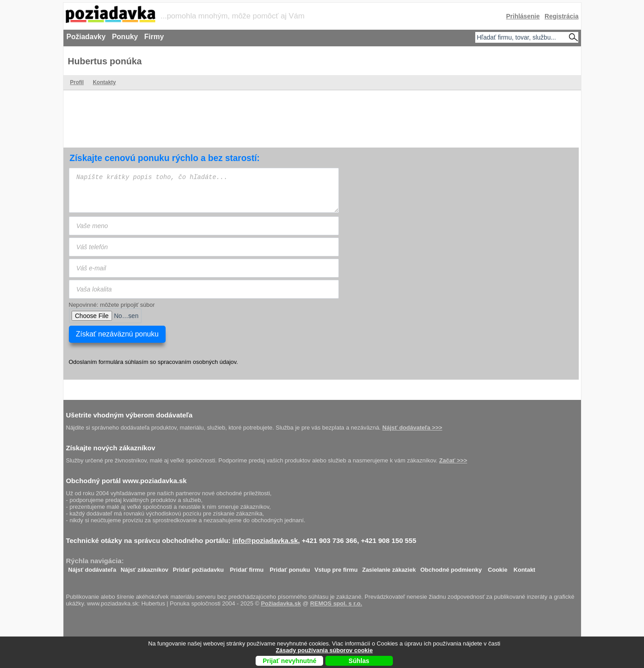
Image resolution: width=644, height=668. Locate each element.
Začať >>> (453, 460)
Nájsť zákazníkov (144, 567)
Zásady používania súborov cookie (324, 650)
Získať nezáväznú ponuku (117, 334)
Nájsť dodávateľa (92, 567)
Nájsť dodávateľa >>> (412, 428)
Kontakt (524, 567)
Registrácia (561, 16)
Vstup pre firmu (336, 567)
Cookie (498, 567)
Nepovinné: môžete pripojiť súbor (112, 305)
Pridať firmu (247, 567)
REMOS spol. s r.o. (336, 603)
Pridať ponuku (290, 567)
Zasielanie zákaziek (389, 567)
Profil (77, 82)
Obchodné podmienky (451, 567)
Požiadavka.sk (281, 603)
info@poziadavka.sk (265, 540)
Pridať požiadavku (198, 567)
